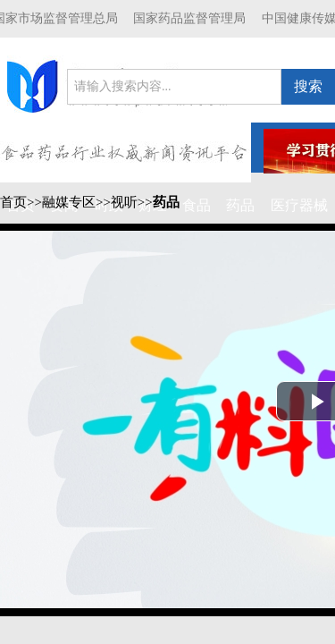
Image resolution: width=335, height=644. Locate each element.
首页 (13, 202)
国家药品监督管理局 (189, 18)
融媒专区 (69, 202)
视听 (124, 202)
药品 (166, 202)
